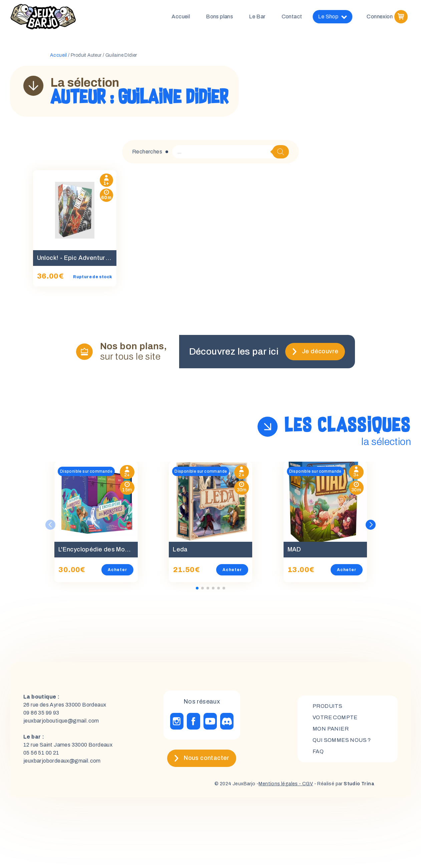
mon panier (331, 729)
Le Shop (337, 17)
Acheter (117, 570)
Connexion (380, 17)
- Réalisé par (344, 784)
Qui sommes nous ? (342, 740)
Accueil (186, 17)
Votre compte (335, 717)
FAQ (318, 751)
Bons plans (224, 17)
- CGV (305, 784)
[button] (371, 525)
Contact (297, 17)
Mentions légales (278, 784)
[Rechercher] (281, 152)
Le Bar (262, 17)
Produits (327, 706)
